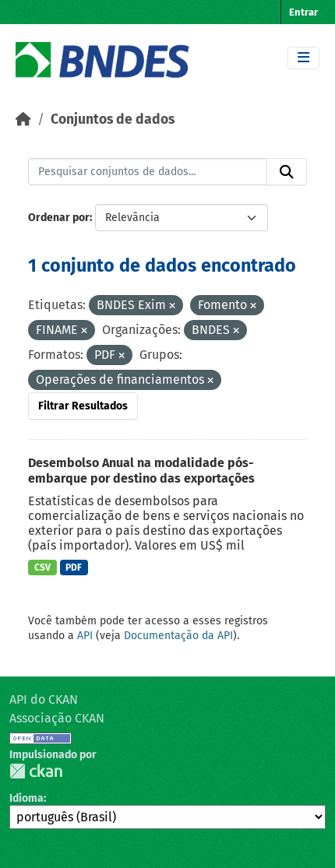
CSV (42, 568)
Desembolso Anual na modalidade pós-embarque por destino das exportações (141, 471)
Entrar (303, 12)
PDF (74, 568)
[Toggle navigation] (303, 58)
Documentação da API (178, 636)
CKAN (36, 771)
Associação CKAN (57, 718)
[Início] (23, 119)
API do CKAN (44, 699)
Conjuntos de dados (113, 119)
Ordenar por (59, 218)
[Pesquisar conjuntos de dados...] (148, 172)
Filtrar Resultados (83, 406)
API (85, 636)
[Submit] (287, 172)
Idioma (26, 798)
